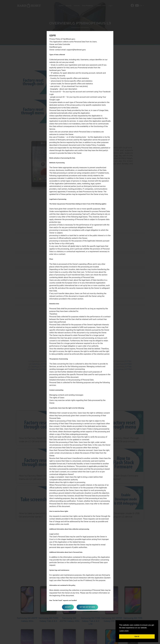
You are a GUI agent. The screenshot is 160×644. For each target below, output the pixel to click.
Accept (68, 607)
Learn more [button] (124, 631)
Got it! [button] (137, 636)
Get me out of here (88, 607)
